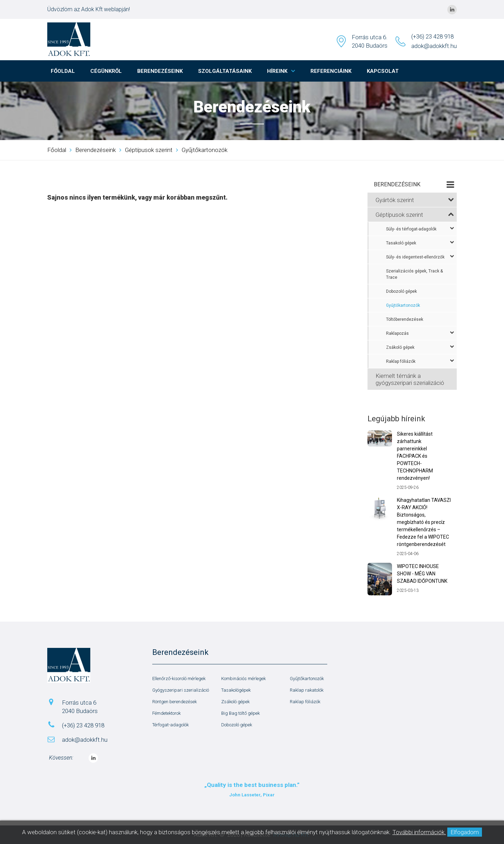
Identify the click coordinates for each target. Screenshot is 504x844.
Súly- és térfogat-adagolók (420, 229)
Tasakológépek (236, 690)
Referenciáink (331, 71)
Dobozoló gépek (401, 291)
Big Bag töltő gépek (240, 713)
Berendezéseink (160, 71)
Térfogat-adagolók (170, 725)
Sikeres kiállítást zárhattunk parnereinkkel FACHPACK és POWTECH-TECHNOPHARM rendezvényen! (415, 456)
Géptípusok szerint (149, 150)
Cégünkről (106, 71)
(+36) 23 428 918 (432, 36)
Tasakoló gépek (420, 243)
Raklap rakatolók (307, 690)
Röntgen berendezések (174, 702)
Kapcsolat (383, 71)
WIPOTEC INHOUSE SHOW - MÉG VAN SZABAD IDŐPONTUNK (422, 574)
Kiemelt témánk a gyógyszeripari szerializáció (410, 379)
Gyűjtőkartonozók (205, 150)
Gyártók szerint (415, 200)
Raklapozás (420, 333)
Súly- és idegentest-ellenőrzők (420, 257)
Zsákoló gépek (420, 347)
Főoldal (63, 71)
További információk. (419, 832)
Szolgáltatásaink (225, 71)
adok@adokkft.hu (434, 46)
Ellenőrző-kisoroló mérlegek (179, 679)
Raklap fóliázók (420, 361)
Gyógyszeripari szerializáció (181, 690)
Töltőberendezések (405, 319)
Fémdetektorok (166, 713)
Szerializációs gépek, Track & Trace (414, 274)
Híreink (277, 71)
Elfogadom (465, 832)
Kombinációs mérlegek (243, 679)
